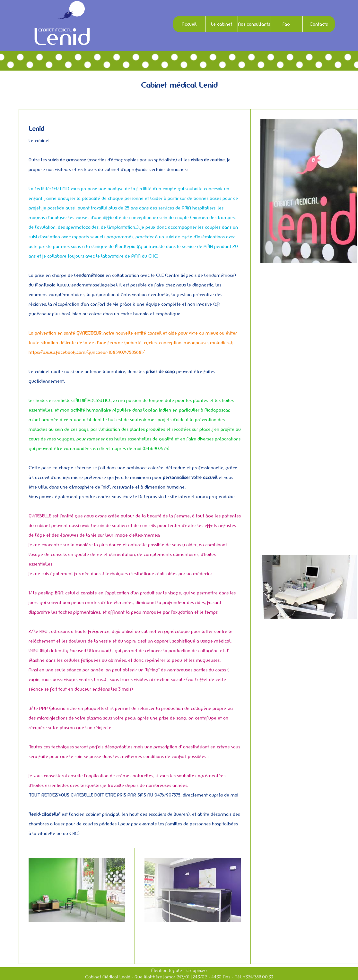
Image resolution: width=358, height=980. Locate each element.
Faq (286, 24)
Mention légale (167, 970)
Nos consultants (254, 24)
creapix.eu (196, 970)
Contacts (319, 24)
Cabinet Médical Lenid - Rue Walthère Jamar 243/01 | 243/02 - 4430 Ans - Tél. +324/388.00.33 (179, 977)
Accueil (189, 24)
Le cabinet (222, 24)
